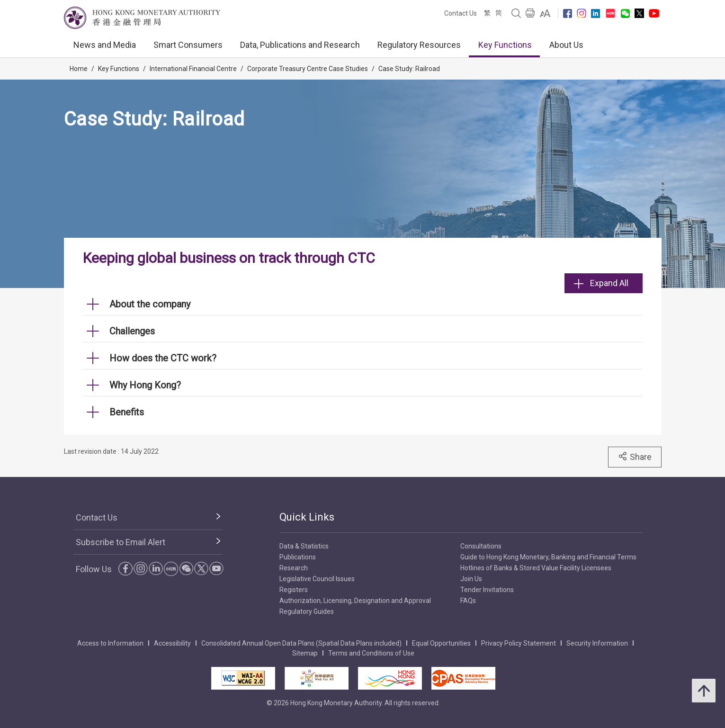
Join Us (471, 579)
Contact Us (461, 13)
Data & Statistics (304, 546)
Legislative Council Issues (317, 579)
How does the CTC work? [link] (163, 358)
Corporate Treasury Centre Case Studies (308, 69)
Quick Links (307, 517)
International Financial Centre (193, 69)
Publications (298, 557)
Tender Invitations (487, 590)
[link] (545, 13)
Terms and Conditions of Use (371, 653)
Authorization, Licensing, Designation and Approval (355, 601)
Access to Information (110, 643)
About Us (566, 45)
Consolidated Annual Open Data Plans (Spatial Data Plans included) (301, 643)
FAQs (468, 601)
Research (294, 568)
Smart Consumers (188, 45)
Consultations (481, 546)
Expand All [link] (601, 283)
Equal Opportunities (441, 643)
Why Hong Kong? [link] (145, 385)
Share (635, 457)
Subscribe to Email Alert (121, 542)
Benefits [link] (127, 412)
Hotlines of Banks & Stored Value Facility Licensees (536, 568)
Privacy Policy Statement (519, 643)
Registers (294, 590)
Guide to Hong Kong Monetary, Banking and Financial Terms (548, 557)
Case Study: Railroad (409, 69)
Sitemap (305, 653)
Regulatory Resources (419, 45)
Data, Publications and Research (300, 45)
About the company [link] (150, 304)
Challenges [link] (132, 331)
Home (79, 69)
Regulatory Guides (307, 611)
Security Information (597, 643)
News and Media (105, 45)
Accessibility (172, 643)
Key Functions (505, 45)
